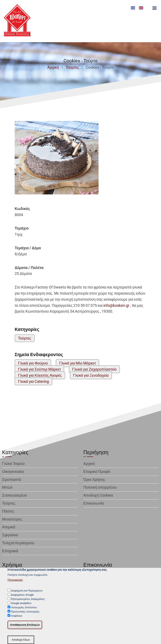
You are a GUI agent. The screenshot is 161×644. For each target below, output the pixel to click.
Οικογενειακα (13, 472)
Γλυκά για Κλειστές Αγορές (40, 375)
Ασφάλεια (17, 617)
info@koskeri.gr (116, 305)
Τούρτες (72, 67)
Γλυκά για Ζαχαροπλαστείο (94, 369)
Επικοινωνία (94, 503)
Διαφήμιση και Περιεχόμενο (27, 592)
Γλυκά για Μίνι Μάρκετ (77, 363)
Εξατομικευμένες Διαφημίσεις (28, 600)
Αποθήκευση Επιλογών (25, 626)
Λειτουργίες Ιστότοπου (24, 609)
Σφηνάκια (10, 535)
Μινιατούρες (12, 519)
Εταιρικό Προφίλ (97, 472)
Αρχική (53, 67)
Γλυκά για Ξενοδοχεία (91, 375)
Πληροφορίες (15, 581)
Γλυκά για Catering (33, 381)
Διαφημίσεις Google (22, 596)
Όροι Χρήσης (94, 479)
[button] (57, 159)
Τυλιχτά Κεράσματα (18, 543)
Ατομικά (9, 527)
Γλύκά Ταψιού (13, 464)
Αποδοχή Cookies (98, 495)
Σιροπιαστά (12, 479)
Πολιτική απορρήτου (100, 487)
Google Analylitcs (21, 604)
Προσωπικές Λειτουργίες (25, 613)
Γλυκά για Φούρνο (33, 363)
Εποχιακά (10, 551)
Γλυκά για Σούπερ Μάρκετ (39, 369)
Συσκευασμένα (14, 495)
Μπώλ (7, 487)
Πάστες (8, 511)
